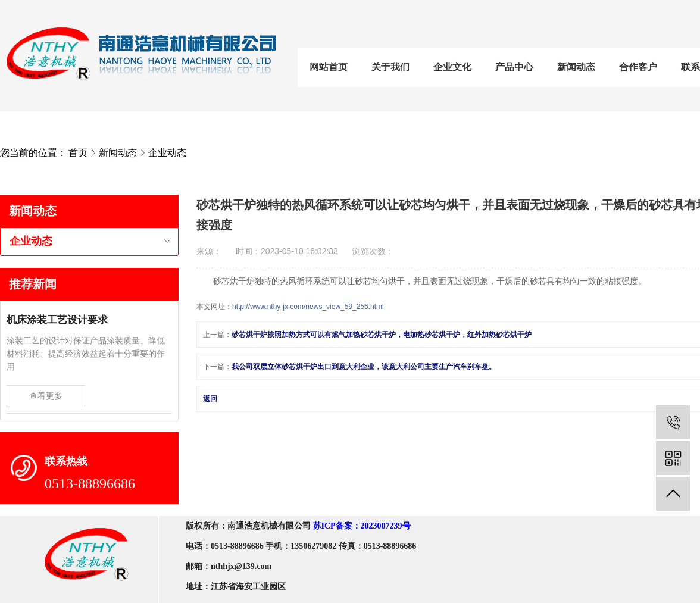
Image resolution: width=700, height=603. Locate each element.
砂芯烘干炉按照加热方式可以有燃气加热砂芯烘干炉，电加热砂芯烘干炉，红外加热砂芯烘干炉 (382, 335)
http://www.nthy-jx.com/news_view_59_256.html (308, 307)
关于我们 (390, 67)
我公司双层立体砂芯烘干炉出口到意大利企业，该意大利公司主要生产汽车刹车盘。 (364, 367)
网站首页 (329, 67)
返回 (210, 399)
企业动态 (167, 153)
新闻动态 (576, 67)
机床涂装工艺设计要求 (57, 320)
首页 (78, 153)
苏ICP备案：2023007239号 (362, 526)
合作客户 (638, 67)
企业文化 (452, 67)
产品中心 (514, 67)
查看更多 (46, 396)
